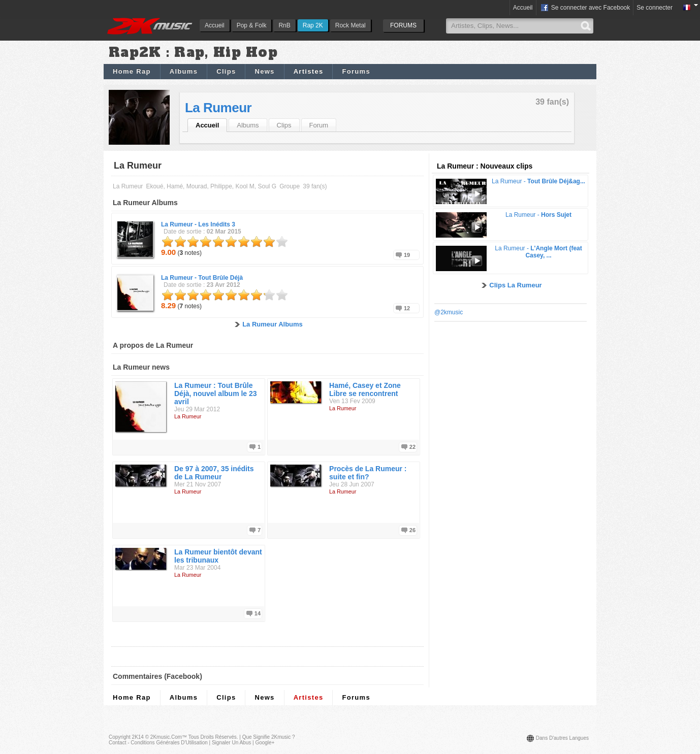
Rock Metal (351, 25)
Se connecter (655, 8)
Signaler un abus (231, 743)
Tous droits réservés (213, 737)
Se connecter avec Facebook (585, 8)
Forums (356, 71)
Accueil (215, 25)
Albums (184, 71)
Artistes (309, 71)
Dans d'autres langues (562, 738)
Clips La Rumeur (515, 285)
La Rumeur (218, 108)
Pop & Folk (252, 25)
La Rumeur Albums (273, 324)
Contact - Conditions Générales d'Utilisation (158, 743)
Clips (226, 71)
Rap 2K (313, 25)
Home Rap (132, 71)
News (264, 71)
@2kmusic (449, 312)
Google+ (265, 743)
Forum (319, 125)
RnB (284, 25)
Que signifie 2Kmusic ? (269, 737)
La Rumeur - (198, 224)
